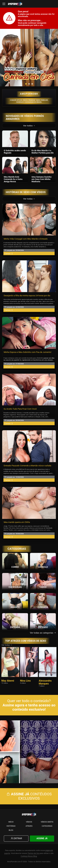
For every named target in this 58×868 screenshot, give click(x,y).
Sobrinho (40, 358)
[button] (26, 84)
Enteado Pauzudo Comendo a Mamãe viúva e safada (27, 466)
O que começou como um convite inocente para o (20, 358)
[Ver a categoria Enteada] (15, 621)
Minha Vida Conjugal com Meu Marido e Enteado (26, 239)
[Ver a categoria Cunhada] (43, 601)
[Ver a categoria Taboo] (43, 581)
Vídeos (29, 822)
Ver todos (29, 126)
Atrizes (29, 826)
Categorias (47, 826)
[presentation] (6, 57)
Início (11, 822)
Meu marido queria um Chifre (17, 522)
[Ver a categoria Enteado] (43, 621)
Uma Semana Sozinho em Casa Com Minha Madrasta (42, 179)
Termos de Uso (33, 853)
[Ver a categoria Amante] (15, 601)
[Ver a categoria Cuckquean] (15, 581)
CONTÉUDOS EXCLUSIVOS (29, 796)
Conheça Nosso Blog (29, 856)
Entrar (16, 838)
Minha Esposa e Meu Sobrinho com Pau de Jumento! (28, 352)
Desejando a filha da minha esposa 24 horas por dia (27, 296)
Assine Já (42, 838)
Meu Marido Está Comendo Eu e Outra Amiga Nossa (13, 179)
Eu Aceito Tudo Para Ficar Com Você (20, 409)
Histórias (11, 826)
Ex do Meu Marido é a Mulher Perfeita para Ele (43, 152)
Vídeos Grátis (47, 822)
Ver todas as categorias (43, 633)
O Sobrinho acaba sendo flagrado (15, 152)
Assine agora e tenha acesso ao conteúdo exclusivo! (29, 707)
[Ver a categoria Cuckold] (43, 561)
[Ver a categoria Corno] (15, 561)
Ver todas (29, 199)
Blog (11, 830)
